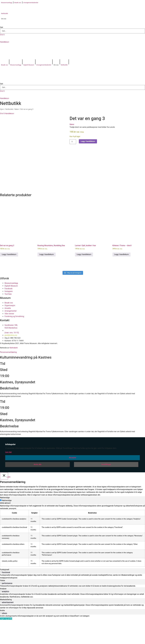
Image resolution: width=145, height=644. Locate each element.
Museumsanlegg (7, 3)
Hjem (2, 109)
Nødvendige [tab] (5, 522)
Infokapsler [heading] (10, 468)
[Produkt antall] (73, 142)
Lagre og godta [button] (6, 643)
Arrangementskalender (31, 3)
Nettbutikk (5, 13)
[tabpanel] (72, 559)
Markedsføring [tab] (6, 624)
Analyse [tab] (3, 613)
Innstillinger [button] (106, 488)
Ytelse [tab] (2, 604)
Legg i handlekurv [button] (9, 278)
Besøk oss (18, 3)
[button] (72, 24)
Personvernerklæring (8, 376)
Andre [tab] (2, 634)
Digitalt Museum (29, 65)
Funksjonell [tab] (5, 594)
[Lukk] (4, 500)
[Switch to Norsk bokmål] (8, 51)
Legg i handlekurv (88, 141)
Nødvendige (7, 524)
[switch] (1, 596)
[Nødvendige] (1, 524)
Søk (2, 27)
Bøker (17, 109)
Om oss (4, 19)
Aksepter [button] (73, 482)
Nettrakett (14, 372)
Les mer (8, 476)
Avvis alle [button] (37, 488)
